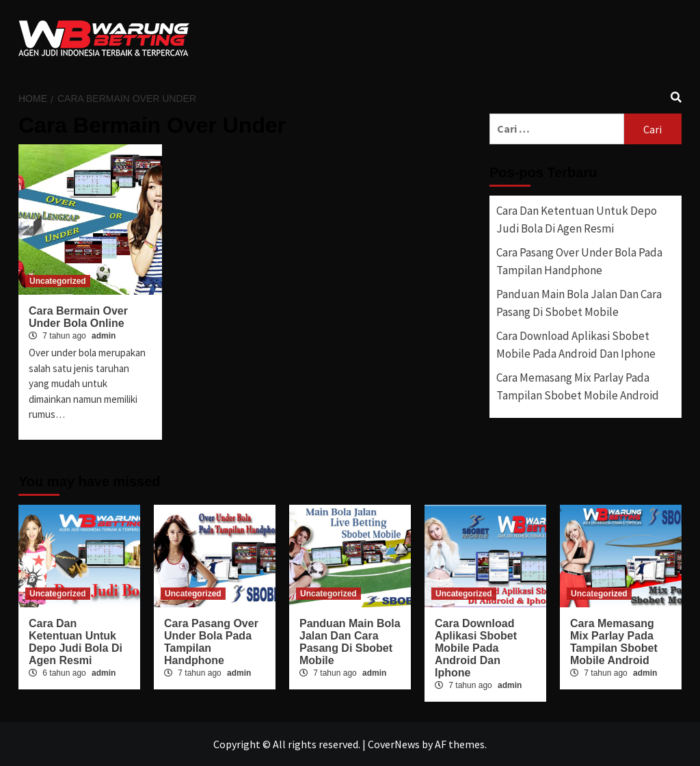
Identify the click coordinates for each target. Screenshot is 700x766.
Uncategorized (58, 281)
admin (104, 336)
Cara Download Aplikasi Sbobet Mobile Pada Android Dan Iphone (576, 345)
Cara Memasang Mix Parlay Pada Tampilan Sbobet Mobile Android (578, 386)
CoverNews (394, 744)
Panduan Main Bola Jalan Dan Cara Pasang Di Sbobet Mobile (579, 303)
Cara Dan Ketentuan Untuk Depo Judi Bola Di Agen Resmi (577, 220)
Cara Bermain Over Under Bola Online (78, 317)
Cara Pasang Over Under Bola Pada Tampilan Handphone (579, 261)
